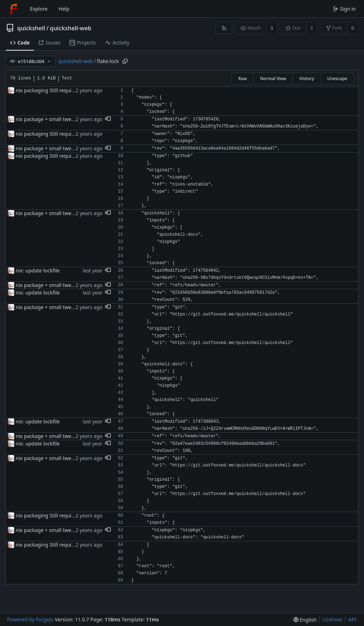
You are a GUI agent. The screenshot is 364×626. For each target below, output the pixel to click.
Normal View (273, 79)
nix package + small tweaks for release (61, 119)
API (352, 619)
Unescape (337, 79)
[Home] (14, 9)
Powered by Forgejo (30, 619)
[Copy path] (125, 61)
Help (64, 9)
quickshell (31, 28)
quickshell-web (71, 28)
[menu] (305, 620)
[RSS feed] (224, 28)
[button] (108, 119)
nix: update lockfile (38, 270)
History (306, 79)
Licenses (333, 619)
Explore (39, 9)
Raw (243, 79)
